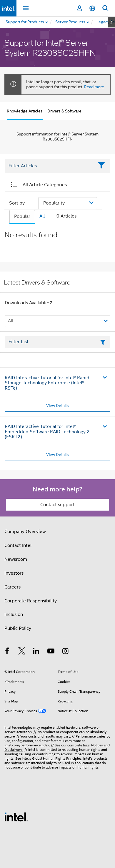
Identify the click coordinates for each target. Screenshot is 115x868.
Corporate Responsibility (31, 601)
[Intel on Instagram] (65, 652)
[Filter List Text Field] (49, 166)
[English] (92, 8)
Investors (14, 573)
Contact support (57, 505)
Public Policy (18, 628)
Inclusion (14, 614)
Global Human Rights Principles (57, 758)
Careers (12, 587)
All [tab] (42, 216)
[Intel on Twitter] (22, 652)
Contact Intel (18, 545)
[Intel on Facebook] (7, 652)
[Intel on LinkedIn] (36, 652)
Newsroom (16, 559)
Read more (94, 87)
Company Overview (25, 532)
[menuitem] (71, 22)
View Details (57, 406)
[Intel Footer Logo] (16, 817)
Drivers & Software (64, 111)
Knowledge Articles (25, 111)
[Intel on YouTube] (51, 652)
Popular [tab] (22, 216)
